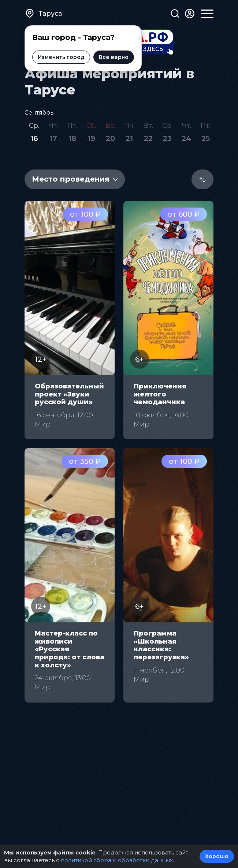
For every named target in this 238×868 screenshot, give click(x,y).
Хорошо (217, 856)
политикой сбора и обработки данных (117, 860)
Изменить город (61, 57)
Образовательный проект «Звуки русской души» (69, 394)
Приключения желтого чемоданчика (160, 394)
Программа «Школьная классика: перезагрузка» (161, 645)
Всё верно (114, 57)
